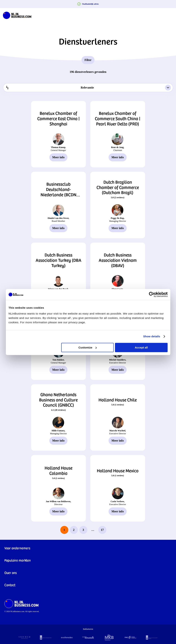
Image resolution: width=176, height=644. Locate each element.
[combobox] (88, 88)
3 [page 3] (83, 530)
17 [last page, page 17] (102, 530)
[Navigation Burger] (170, 15)
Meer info (58, 157)
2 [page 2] (74, 530)
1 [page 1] (64, 530)
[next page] (112, 530)
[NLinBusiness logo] (17, 15)
